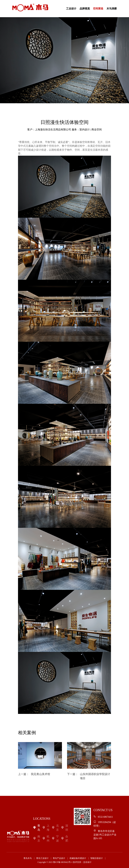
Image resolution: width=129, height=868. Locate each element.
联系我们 (112, 26)
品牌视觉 (85, 9)
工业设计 (71, 9)
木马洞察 (112, 9)
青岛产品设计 (59, 858)
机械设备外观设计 (78, 858)
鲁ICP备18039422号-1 (63, 862)
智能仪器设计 (97, 858)
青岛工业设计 (42, 858)
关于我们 (98, 26)
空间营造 (98, 9)
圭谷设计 (87, 862)
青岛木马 (28, 858)
